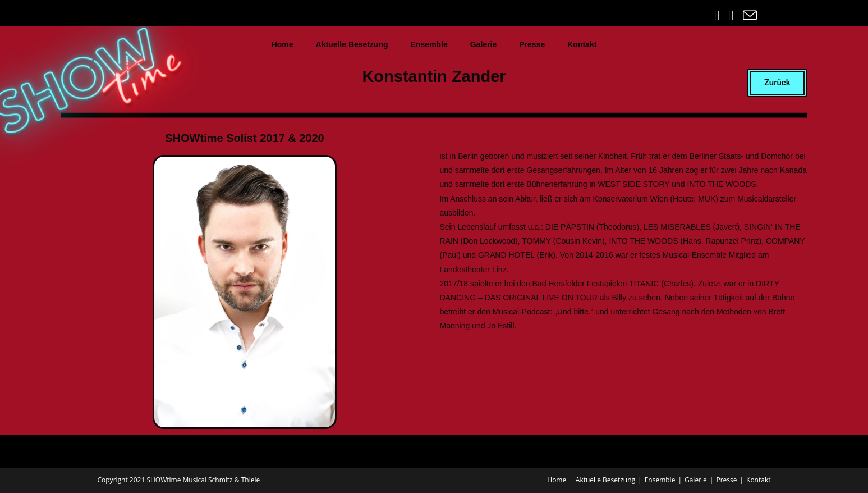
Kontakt (582, 44)
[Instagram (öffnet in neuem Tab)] (732, 15)
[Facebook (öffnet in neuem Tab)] (718, 15)
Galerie (483, 44)
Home (283, 44)
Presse (532, 44)
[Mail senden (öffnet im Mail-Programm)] (748, 15)
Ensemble (429, 44)
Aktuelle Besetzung (352, 44)
